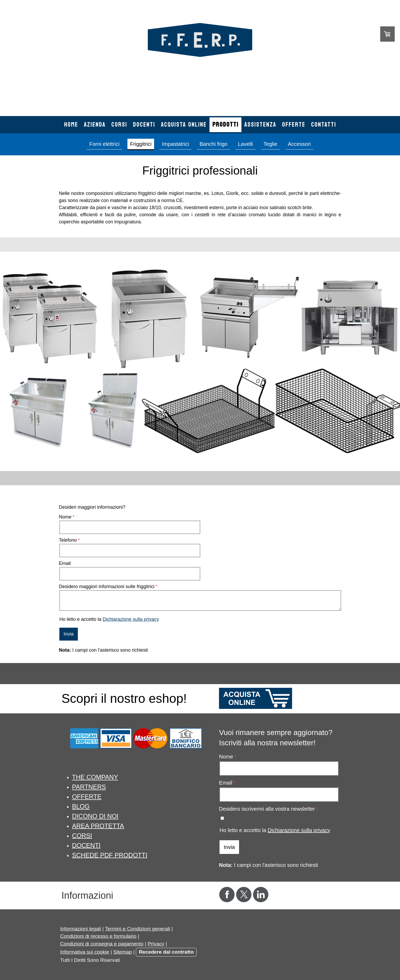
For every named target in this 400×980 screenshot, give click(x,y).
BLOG (81, 806)
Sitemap (122, 952)
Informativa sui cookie (85, 952)
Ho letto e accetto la (109, 619)
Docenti (144, 125)
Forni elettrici (104, 144)
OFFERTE (87, 797)
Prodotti (225, 125)
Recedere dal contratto (166, 952)
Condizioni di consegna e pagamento (102, 944)
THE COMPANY (95, 777)
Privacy (156, 944)
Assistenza (260, 125)
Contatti (324, 125)
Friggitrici (141, 144)
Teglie (270, 144)
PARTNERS (89, 787)
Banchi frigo (213, 144)
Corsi (119, 125)
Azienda (95, 125)
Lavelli (246, 144)
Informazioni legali (81, 929)
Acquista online (184, 125)
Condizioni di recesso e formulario (98, 936)
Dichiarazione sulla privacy (131, 619)
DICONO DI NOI (95, 816)
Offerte (294, 125)
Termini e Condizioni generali (137, 929)
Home (71, 125)
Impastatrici (175, 144)
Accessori (299, 144)
